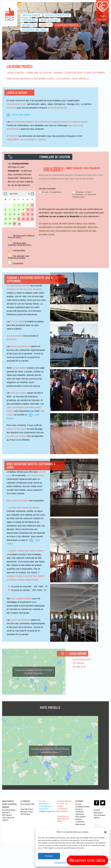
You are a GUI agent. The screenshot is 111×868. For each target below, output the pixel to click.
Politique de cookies (62, 863)
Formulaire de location (39, 73)
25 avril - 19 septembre (50, 192)
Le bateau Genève (10, 14)
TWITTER (103, 803)
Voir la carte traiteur (21, 115)
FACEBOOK (97, 803)
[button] (105, 832)
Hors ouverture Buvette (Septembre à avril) (30, 79)
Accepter (49, 856)
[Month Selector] (19, 194)
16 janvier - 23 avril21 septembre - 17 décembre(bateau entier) (84, 194)
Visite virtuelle (80, 79)
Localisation (63, 79)
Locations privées (67, 25)
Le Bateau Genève (82, 807)
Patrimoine (29, 20)
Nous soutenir (50, 20)
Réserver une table (35, 30)
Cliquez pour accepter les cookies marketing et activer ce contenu (34, 672)
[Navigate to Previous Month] (5, 194)
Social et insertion (57, 15)
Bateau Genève (31, 15)
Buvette (46, 25)
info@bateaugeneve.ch (48, 811)
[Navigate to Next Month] (32, 194)
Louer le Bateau (15, 73)
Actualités (29, 25)
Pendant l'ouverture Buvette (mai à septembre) (79, 73)
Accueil (78, 804)
